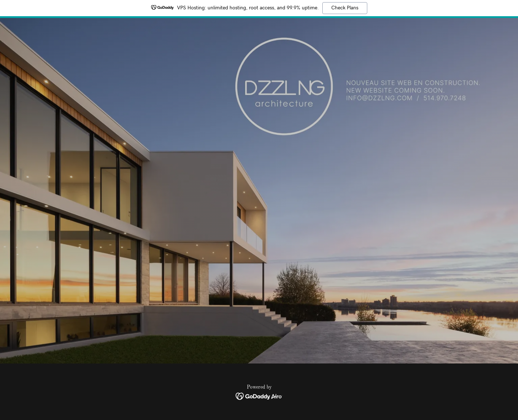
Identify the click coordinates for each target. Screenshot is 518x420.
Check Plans (345, 8)
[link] (259, 396)
